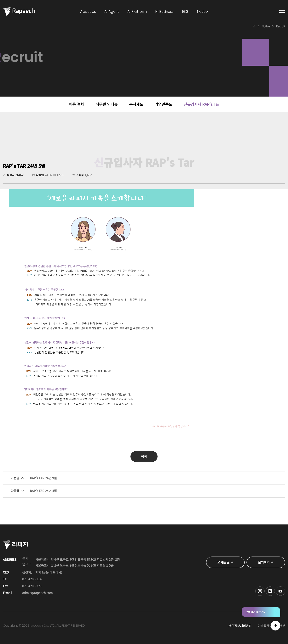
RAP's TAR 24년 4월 (34, 491)
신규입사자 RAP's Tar (201, 104)
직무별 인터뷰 (107, 104)
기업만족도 (163, 104)
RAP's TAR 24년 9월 (34, 478)
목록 (144, 456)
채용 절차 (76, 104)
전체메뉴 (282, 12)
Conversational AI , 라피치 (19, 12)
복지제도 (136, 104)
